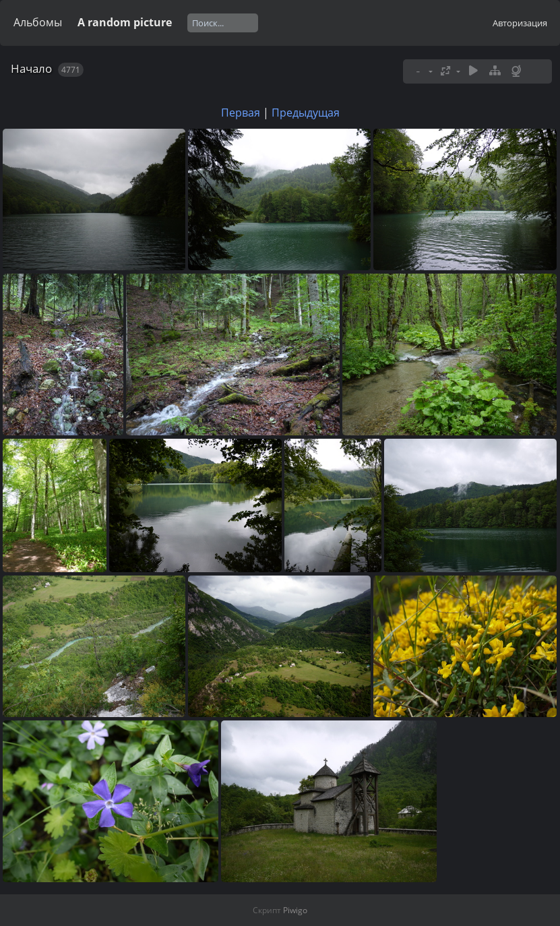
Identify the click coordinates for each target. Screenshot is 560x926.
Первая (241, 113)
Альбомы (38, 22)
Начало (31, 68)
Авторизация (520, 23)
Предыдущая (306, 113)
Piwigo (295, 910)
